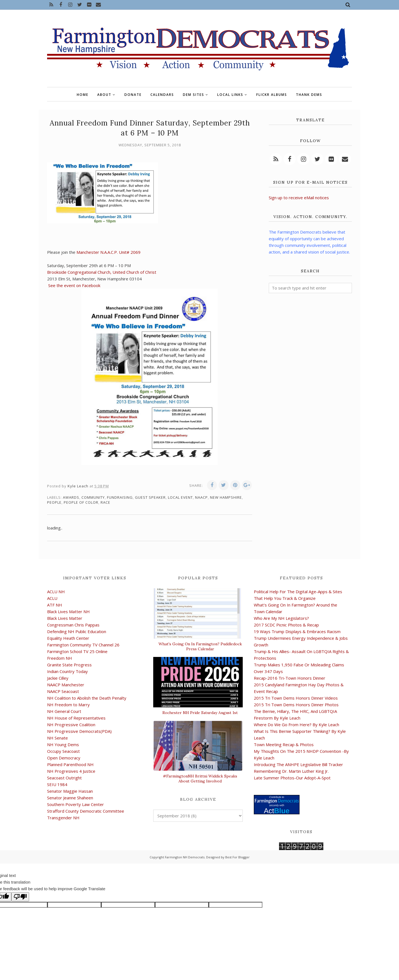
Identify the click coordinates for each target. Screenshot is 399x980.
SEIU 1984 (57, 784)
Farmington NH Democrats (185, 857)
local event (180, 497)
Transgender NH (63, 818)
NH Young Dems (63, 744)
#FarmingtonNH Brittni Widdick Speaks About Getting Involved (200, 779)
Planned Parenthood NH (70, 764)
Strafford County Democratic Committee (86, 811)
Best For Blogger (237, 857)
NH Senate (57, 738)
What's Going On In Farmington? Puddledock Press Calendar (200, 646)
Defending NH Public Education (77, 631)
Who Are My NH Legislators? (281, 618)
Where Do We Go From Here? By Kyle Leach (296, 725)
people (54, 502)
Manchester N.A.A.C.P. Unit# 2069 (108, 252)
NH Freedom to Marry (68, 705)
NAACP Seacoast (63, 691)
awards (71, 497)
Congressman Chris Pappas (73, 625)
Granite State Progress (69, 665)
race (105, 502)
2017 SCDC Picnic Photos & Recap (286, 625)
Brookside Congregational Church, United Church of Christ (102, 272)
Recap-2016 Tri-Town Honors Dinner (290, 678)
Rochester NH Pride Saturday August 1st (200, 713)
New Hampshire (226, 497)
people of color (81, 502)
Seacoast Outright (64, 778)
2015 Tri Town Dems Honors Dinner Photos (296, 705)
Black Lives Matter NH (68, 611)
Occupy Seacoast (63, 751)
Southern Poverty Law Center (76, 804)
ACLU (52, 598)
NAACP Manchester (66, 685)
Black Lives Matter (65, 618)
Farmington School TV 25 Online (77, 651)
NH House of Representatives (76, 718)
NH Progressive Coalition (71, 725)
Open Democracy (64, 758)
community (93, 497)
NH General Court (64, 711)
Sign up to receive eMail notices (299, 198)
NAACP (201, 497)
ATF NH (55, 605)
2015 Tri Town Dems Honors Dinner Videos (296, 698)
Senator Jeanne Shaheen (70, 798)
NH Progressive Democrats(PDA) (79, 731)
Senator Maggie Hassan (70, 791)
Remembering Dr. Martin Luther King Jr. (291, 771)
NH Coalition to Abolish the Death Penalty (87, 698)
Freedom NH (60, 658)
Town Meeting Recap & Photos (284, 744)
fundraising (120, 497)
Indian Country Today (67, 671)
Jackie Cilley (58, 678)
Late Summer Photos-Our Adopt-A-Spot (292, 778)
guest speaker (150, 497)
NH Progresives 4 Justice (71, 771)
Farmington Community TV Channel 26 (83, 645)
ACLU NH (56, 592)
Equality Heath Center (68, 638)
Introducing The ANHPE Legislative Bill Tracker (298, 764)
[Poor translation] (20, 897)
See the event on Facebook (74, 285)
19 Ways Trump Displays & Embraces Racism (297, 631)
